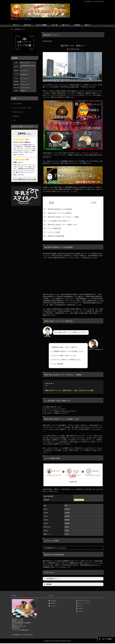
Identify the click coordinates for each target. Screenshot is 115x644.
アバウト (53, 606)
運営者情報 (54, 601)
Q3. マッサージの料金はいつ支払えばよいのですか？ (61, 412)
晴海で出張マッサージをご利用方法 (63, 213)
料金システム (66, 25)
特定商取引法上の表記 (84, 601)
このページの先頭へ (107, 639)
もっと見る (74, 191)
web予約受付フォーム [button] (51, 579)
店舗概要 (53, 604)
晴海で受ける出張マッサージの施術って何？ (66, 225)
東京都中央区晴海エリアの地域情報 (63, 209)
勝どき (64, 564)
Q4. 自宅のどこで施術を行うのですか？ (57, 414)
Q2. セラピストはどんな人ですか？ (55, 410)
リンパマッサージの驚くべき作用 (22, 108)
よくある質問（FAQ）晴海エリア (63, 221)
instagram (81, 609)
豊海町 (75, 566)
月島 (48, 566)
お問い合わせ (27, 25)
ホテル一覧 (54, 25)
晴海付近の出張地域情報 (60, 236)
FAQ (14, 120)
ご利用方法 (77, 25)
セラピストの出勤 (57, 232)
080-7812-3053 (24, 71)
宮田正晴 (23, 82)
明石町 (96, 566)
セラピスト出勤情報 (41, 25)
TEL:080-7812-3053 (99, 1)
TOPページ (16, 25)
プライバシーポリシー (84, 604)
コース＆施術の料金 (58, 228)
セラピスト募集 (17, 104)
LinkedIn (80, 606)
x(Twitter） (81, 612)
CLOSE (94, 203)
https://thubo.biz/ (25, 78)
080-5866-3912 (73, 49)
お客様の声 (16, 116)
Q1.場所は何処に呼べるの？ (53, 408)
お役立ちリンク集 (18, 112)
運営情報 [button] (47, 585)
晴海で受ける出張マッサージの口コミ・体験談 (67, 217)
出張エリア (88, 25)
